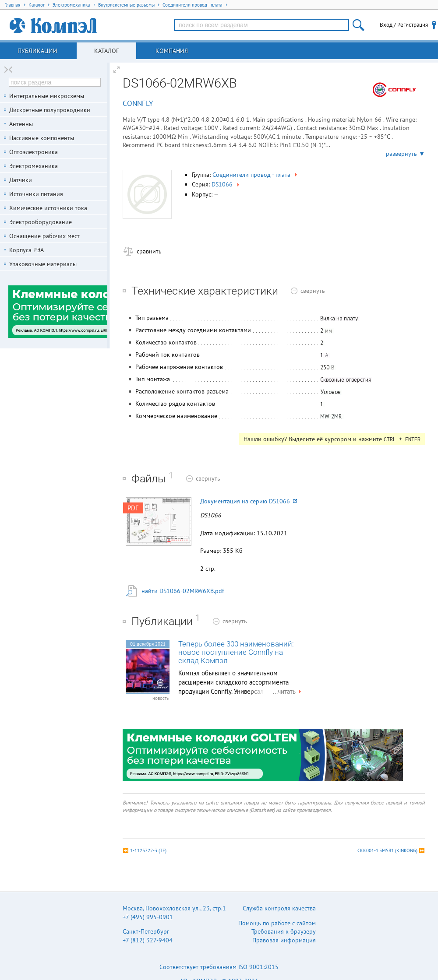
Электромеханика (34, 166)
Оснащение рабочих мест (44, 236)
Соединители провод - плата (256, 175)
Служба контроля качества (279, 908)
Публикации (37, 51)
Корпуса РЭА (26, 250)
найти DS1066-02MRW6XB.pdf (183, 591)
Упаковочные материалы (43, 264)
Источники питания (36, 194)
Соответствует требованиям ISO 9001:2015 (219, 967)
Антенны (21, 124)
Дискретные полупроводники (50, 110)
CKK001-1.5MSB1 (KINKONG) (387, 850)
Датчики (21, 180)
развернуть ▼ (405, 154)
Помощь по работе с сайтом (277, 923)
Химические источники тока (48, 208)
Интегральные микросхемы (47, 96)
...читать (288, 691)
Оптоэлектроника (34, 152)
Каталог (106, 51)
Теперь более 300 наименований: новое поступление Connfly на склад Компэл (236, 652)
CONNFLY (138, 103)
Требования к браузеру (284, 931)
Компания (172, 51)
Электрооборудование (41, 222)
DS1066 (226, 184)
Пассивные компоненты (42, 138)
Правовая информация (284, 940)
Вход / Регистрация (404, 25)
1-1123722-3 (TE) (148, 850)
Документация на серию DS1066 (249, 501)
